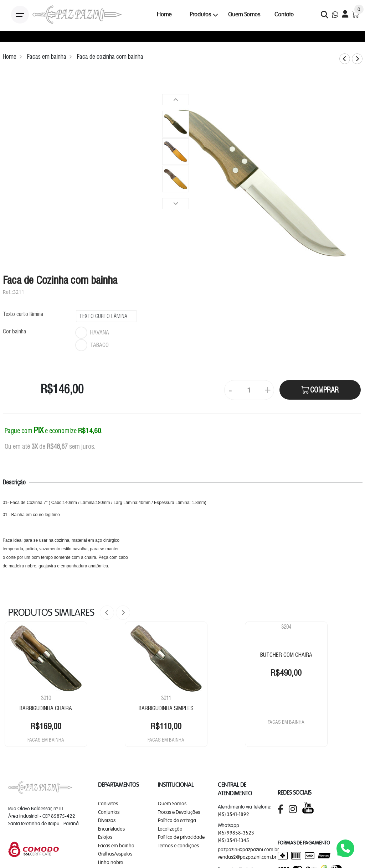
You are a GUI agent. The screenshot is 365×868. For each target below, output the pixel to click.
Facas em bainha (47, 57)
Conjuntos (109, 812)
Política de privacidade (181, 837)
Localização (170, 829)
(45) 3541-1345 (233, 840)
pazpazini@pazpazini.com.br (248, 849)
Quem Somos (244, 14)
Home (164, 14)
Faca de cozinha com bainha (110, 57)
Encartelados (111, 829)
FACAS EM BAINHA (46, 740)
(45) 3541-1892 (233, 814)
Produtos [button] (200, 14)
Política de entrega (177, 820)
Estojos (105, 837)
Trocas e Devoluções (179, 812)
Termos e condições (178, 846)
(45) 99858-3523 (236, 833)
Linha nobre (110, 862)
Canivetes (108, 804)
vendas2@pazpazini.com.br (247, 857)
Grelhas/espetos (115, 854)
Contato (284, 14)
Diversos (107, 820)
